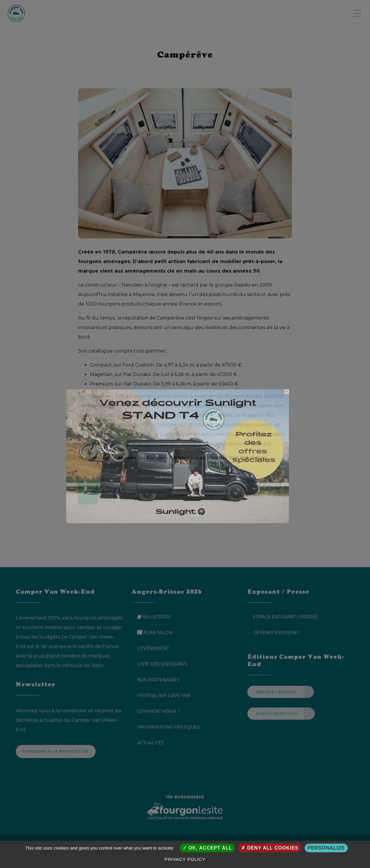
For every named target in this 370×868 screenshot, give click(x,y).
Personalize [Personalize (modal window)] (326, 848)
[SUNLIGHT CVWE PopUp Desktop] (178, 456)
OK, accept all (207, 848)
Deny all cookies (270, 848)
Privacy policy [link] (185, 859)
